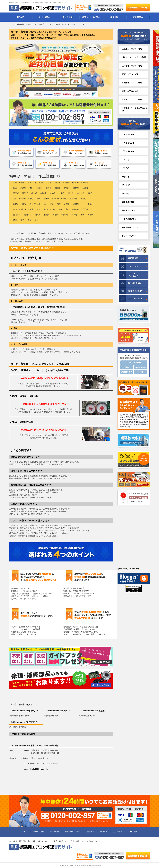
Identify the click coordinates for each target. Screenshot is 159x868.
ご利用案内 (138, 17)
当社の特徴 (68, 17)
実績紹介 (115, 17)
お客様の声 (118, 832)
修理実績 (104, 832)
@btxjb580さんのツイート (128, 569)
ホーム (25, 832)
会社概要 (91, 832)
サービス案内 (44, 17)
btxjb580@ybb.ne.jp (39, 769)
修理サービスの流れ (91, 17)
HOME (21, 17)
